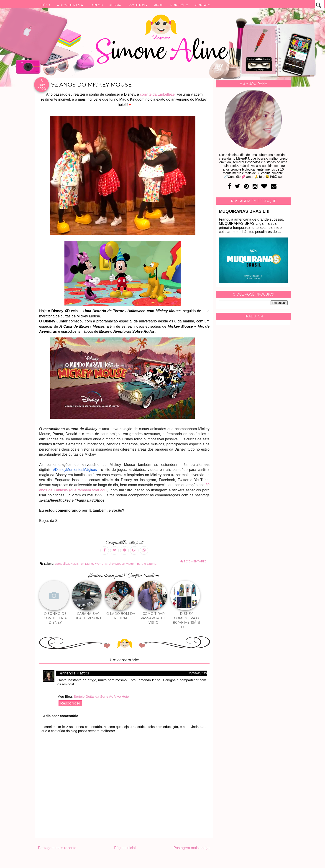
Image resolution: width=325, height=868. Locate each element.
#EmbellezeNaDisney (69, 564)
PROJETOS (138, 5)
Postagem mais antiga (192, 848)
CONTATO (203, 5)
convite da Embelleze (157, 94)
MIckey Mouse (115, 564)
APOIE (159, 5)
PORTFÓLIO (179, 5)
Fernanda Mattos (73, 673)
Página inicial (125, 848)
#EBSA (116, 5)
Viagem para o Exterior (142, 564)
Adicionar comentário (61, 716)
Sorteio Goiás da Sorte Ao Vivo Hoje (101, 696)
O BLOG (97, 5)
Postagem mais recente (57, 848)
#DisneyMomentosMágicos (75, 470)
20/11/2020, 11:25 (198, 673)
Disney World (94, 564)
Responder (70, 703)
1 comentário (193, 561)
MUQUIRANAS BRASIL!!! (244, 211)
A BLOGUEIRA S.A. (70, 5)
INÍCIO (45, 5)
